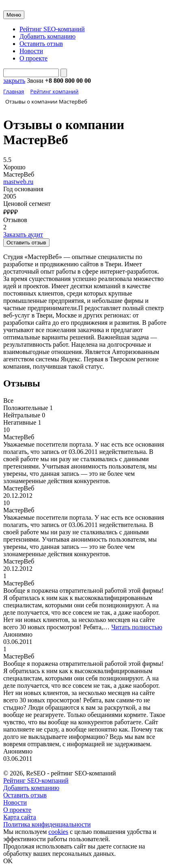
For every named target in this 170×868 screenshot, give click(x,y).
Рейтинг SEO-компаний (52, 29)
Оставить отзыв (41, 44)
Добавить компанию (47, 36)
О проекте (33, 58)
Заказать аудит (23, 234)
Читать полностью (137, 627)
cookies (58, 832)
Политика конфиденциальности (47, 824)
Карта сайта (20, 817)
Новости (31, 51)
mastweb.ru (18, 182)
